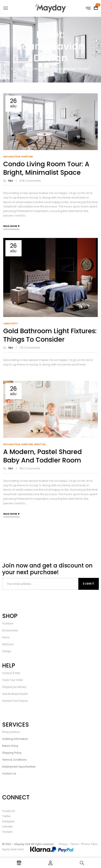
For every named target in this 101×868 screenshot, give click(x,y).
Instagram (8, 821)
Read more (10, 226)
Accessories (10, 630)
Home (16, 69)
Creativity (10, 323)
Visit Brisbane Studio (15, 694)
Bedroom (8, 644)
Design (7, 651)
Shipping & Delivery (14, 687)
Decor (6, 637)
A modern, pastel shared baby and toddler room (43, 456)
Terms (74, 844)
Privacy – (65, 844)
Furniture (8, 623)
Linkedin (7, 827)
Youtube (7, 832)
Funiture (27, 157)
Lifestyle (40, 444)
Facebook (9, 811)
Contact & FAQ (11, 673)
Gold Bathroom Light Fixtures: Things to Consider (50, 335)
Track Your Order (13, 680)
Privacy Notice (11, 732)
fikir (11, 181)
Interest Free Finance (15, 701)
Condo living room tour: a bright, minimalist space (46, 168)
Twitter (6, 816)
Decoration (12, 157)
